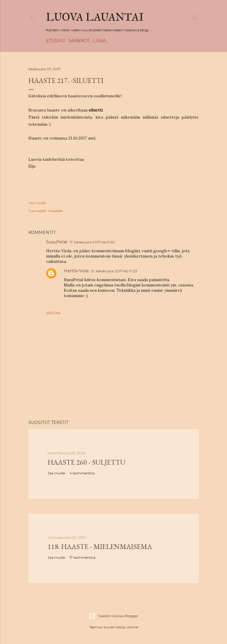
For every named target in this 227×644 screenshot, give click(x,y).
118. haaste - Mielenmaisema (100, 547)
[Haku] (195, 16)
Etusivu (56, 41)
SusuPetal (57, 242)
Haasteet (56, 211)
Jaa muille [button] (37, 203)
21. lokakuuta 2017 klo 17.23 (114, 271)
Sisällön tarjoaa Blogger (113, 616)
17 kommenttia (82, 557)
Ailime (133, 627)
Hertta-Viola (76, 271)
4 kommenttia (82, 473)
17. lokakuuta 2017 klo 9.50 (92, 242)
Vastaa (53, 313)
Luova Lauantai (95, 17)
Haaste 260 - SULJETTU (86, 462)
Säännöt (79, 41)
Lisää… (101, 41)
